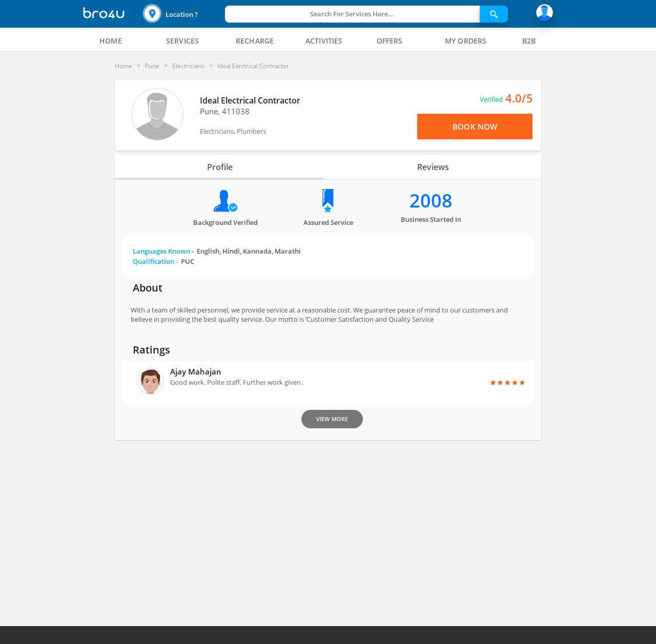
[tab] (111, 41)
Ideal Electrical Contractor (250, 100)
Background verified (225, 222)
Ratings (151, 350)
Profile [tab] (220, 167)
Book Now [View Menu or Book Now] (475, 127)
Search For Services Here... (352, 14)
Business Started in (431, 219)
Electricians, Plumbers (233, 131)
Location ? (182, 14)
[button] (182, 14)
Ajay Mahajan (196, 371)
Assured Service (328, 222)
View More (332, 419)
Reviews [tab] (433, 167)
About (148, 288)
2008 (431, 201)
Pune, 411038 (225, 111)
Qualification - (163, 261)
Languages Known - (217, 251)
